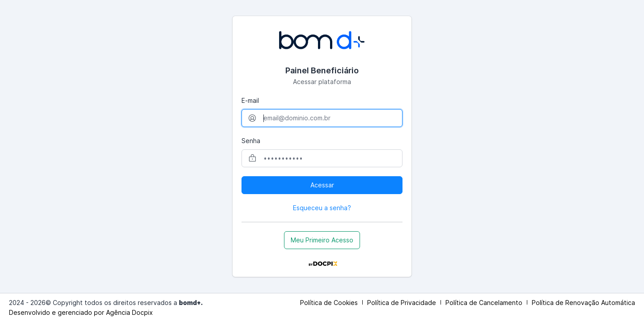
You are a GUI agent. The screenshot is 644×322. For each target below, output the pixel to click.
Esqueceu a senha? (322, 208)
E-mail (250, 100)
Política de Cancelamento (484, 303)
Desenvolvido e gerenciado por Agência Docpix (81, 312)
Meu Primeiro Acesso (322, 240)
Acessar (322, 185)
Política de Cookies (329, 303)
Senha (251, 141)
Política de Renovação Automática (583, 303)
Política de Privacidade (402, 303)
